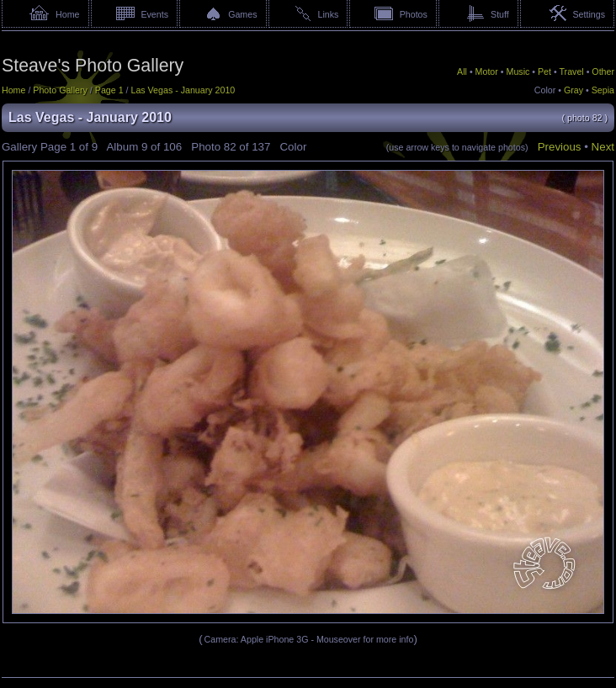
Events (154, 14)
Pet (544, 71)
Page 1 (109, 90)
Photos (414, 14)
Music (518, 71)
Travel (571, 71)
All (462, 71)
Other (603, 71)
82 (230, 147)
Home (67, 14)
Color (545, 90)
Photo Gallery (60, 90)
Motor (487, 71)
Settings (589, 14)
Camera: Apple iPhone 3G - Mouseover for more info (309, 639)
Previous (560, 147)
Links (329, 14)
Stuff (500, 14)
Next (603, 147)
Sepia (603, 90)
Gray (574, 90)
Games (242, 14)
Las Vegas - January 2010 (183, 90)
